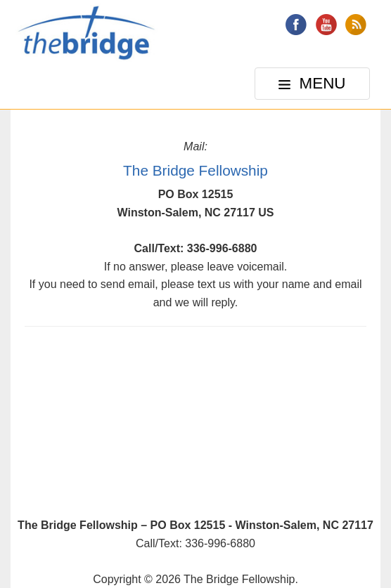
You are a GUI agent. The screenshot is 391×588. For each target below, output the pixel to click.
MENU (314, 87)
